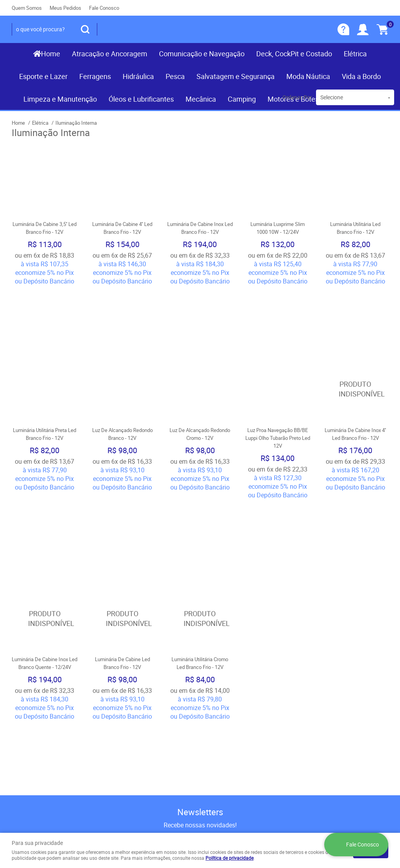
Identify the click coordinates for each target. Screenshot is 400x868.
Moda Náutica (308, 76)
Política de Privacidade (139, 745)
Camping (242, 99)
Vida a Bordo (361, 76)
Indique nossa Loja (37, 737)
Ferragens (95, 76)
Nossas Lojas (30, 730)
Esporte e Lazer (43, 76)
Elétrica (355, 54)
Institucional (33, 685)
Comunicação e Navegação (202, 54)
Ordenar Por (297, 97)
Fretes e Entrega (130, 714)
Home (51, 54)
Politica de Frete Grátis (139, 737)
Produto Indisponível (355, 330)
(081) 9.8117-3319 (245, 706)
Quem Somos (27, 8)
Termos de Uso (129, 706)
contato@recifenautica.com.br (246, 737)
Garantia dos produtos (138, 722)
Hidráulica (138, 76)
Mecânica (201, 99)
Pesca (175, 76)
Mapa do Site (29, 714)
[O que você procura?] (85, 29)
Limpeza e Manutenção (60, 99)
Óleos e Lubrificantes (141, 99)
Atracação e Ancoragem (110, 54)
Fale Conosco (104, 8)
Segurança (123, 730)
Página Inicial (29, 698)
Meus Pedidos (65, 8)
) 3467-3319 (227, 698)
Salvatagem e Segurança (236, 76)
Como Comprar (129, 698)
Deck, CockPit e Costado (294, 54)
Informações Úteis (141, 685)
